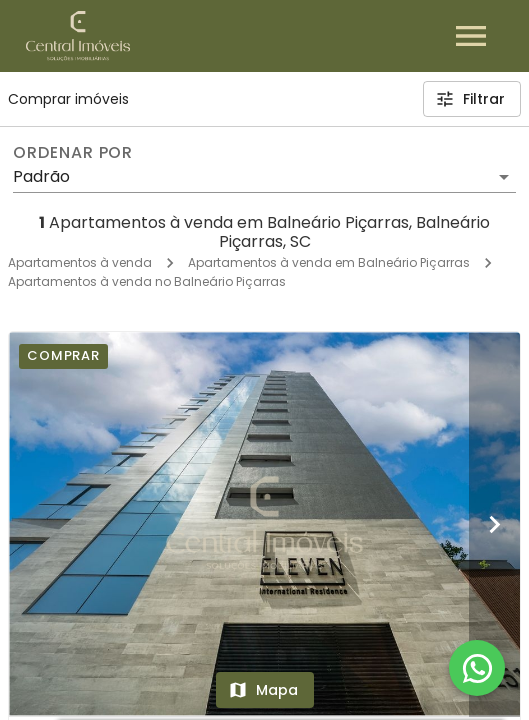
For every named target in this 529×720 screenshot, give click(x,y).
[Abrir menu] (471, 36)
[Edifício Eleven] (264, 523)
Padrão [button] (41, 176)
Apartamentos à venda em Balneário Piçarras (329, 262)
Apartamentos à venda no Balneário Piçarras (147, 281)
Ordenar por (73, 153)
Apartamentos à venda (80, 262)
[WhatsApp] (477, 668)
